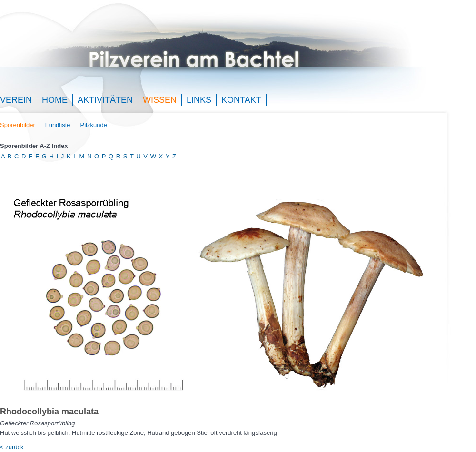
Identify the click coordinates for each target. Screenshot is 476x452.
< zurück (12, 447)
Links (199, 100)
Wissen (160, 100)
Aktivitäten (105, 100)
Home (55, 100)
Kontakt (241, 100)
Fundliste (58, 125)
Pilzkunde (93, 125)
